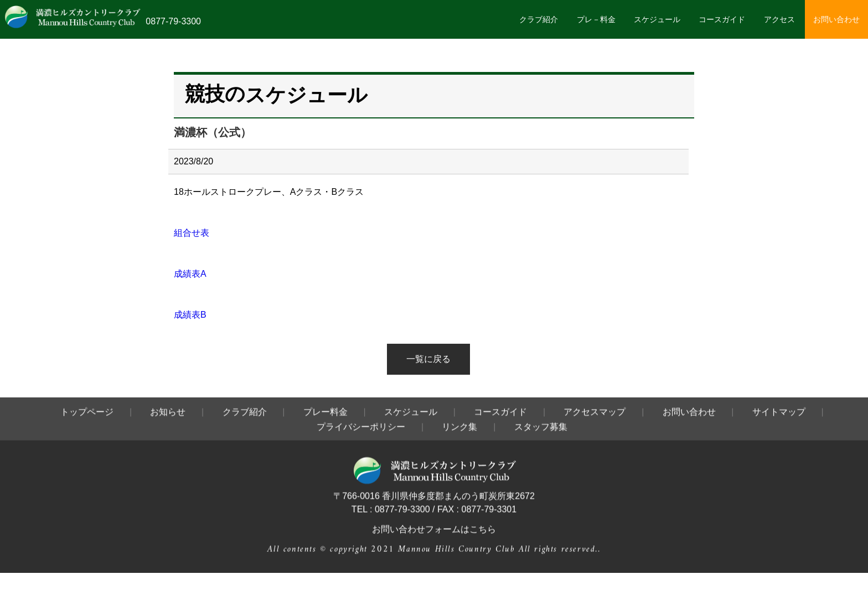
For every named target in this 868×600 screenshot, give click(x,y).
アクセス (779, 19)
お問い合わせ (836, 19)
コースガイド (722, 19)
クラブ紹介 (539, 19)
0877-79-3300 (173, 21)
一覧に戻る (428, 359)
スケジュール (657, 19)
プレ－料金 (596, 19)
